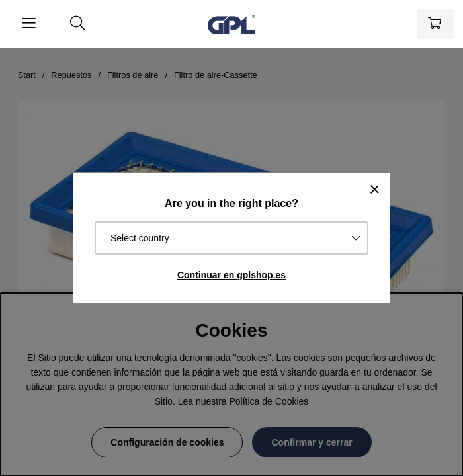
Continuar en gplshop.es (232, 275)
